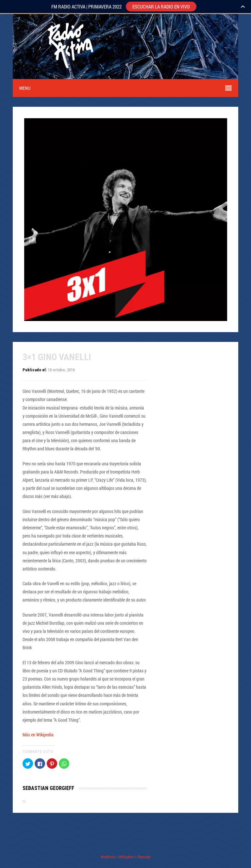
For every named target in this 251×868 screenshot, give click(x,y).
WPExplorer (126, 857)
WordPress (108, 857)
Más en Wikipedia (38, 735)
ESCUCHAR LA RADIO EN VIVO (161, 7)
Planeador (144, 857)
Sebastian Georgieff (48, 788)
